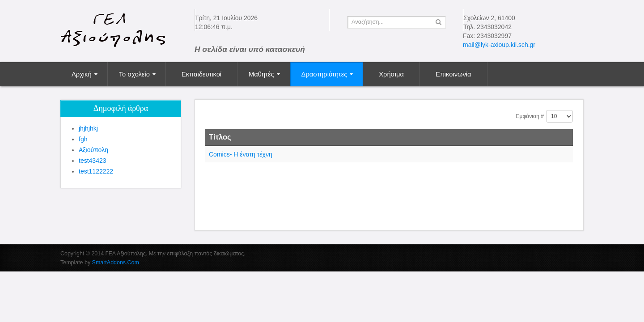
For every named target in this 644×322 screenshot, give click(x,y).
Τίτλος (220, 137)
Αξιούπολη (93, 150)
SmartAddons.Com (116, 263)
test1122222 (96, 171)
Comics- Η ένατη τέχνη (241, 154)
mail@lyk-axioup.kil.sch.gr (499, 45)
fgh (83, 139)
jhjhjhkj (88, 128)
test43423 (93, 161)
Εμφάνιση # (530, 116)
